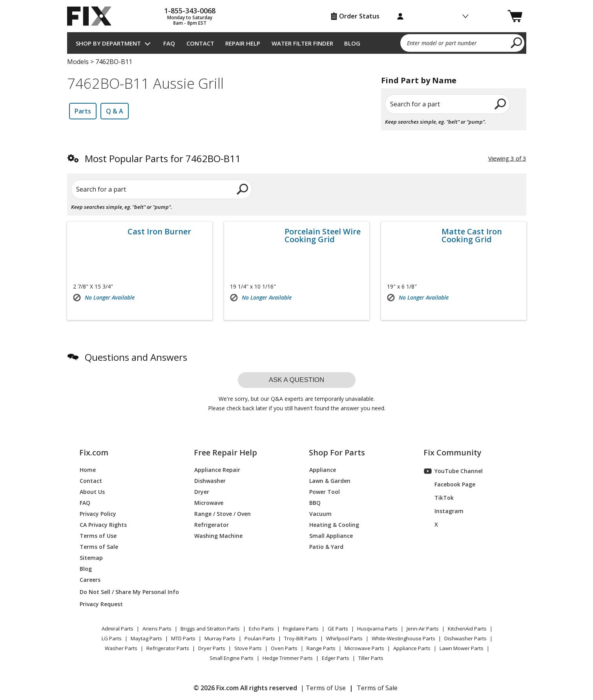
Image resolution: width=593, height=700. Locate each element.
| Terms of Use (323, 688)
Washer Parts (121, 648)
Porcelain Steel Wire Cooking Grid (323, 236)
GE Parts (338, 629)
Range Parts (321, 648)
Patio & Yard (326, 547)
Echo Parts (261, 629)
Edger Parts (336, 658)
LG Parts (112, 638)
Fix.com (94, 453)
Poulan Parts (260, 638)
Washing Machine (218, 536)
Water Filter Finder (302, 43)
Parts (83, 111)
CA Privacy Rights (103, 525)
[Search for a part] (162, 189)
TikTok (439, 498)
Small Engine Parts (232, 658)
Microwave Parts (364, 648)
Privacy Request (101, 604)
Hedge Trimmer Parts (288, 658)
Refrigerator (212, 525)
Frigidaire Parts (301, 629)
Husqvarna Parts (377, 629)
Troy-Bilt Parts (301, 638)
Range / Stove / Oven (223, 514)
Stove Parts (248, 648)
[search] (517, 42)
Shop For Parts (337, 453)
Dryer (202, 492)
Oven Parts (284, 648)
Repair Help (243, 43)
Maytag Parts (146, 638)
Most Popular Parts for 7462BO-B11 (163, 158)
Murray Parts (220, 638)
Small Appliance (331, 536)
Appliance (323, 470)
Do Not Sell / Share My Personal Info (126, 592)
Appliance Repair (217, 470)
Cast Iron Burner (159, 232)
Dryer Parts (212, 648)
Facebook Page (450, 484)
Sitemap (91, 558)
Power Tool (325, 492)
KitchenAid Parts (467, 629)
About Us (92, 492)
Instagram (444, 511)
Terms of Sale (99, 547)
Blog (352, 43)
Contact (200, 43)
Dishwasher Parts (465, 638)
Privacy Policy (98, 514)
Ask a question (297, 380)
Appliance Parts (412, 648)
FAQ (169, 43)
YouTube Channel (453, 471)
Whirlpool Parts (344, 638)
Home (88, 470)
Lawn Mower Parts (462, 648)
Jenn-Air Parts (423, 629)
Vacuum (320, 514)
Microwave (209, 503)
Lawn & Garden (330, 481)
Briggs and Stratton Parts (210, 629)
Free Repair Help (225, 453)
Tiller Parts (371, 658)
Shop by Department (108, 43)
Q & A (115, 111)
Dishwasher (210, 481)
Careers (90, 580)
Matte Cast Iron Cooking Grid (472, 236)
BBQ (315, 503)
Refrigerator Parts (168, 648)
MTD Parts (183, 638)
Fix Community (453, 453)
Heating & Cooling (334, 525)
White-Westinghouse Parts (403, 638)
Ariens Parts (157, 629)
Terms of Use (98, 536)
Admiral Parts (118, 629)
